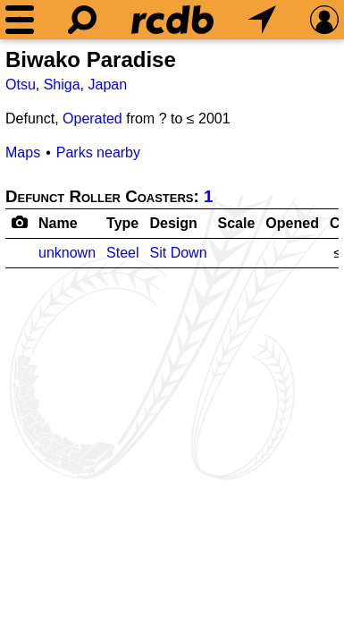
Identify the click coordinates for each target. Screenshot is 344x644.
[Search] (82, 20)
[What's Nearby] (262, 20)
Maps (23, 153)
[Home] (172, 20)
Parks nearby (98, 153)
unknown (67, 253)
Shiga (62, 85)
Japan (108, 85)
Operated (92, 119)
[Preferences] (324, 20)
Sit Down (179, 253)
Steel (122, 253)
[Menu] (20, 20)
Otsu (21, 85)
